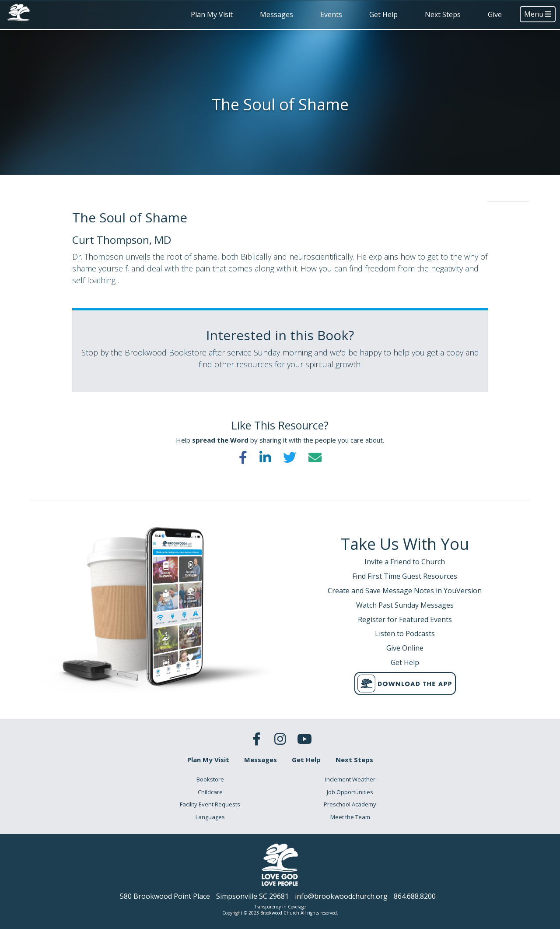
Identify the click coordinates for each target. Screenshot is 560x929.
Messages (276, 14)
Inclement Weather (350, 779)
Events (331, 14)
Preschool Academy (350, 804)
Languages (210, 817)
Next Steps (443, 14)
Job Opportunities (350, 792)
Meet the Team (350, 817)
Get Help (383, 14)
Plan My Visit (212, 14)
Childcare (210, 792)
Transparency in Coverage (280, 907)
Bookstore (210, 779)
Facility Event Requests (210, 804)
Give (495, 14)
